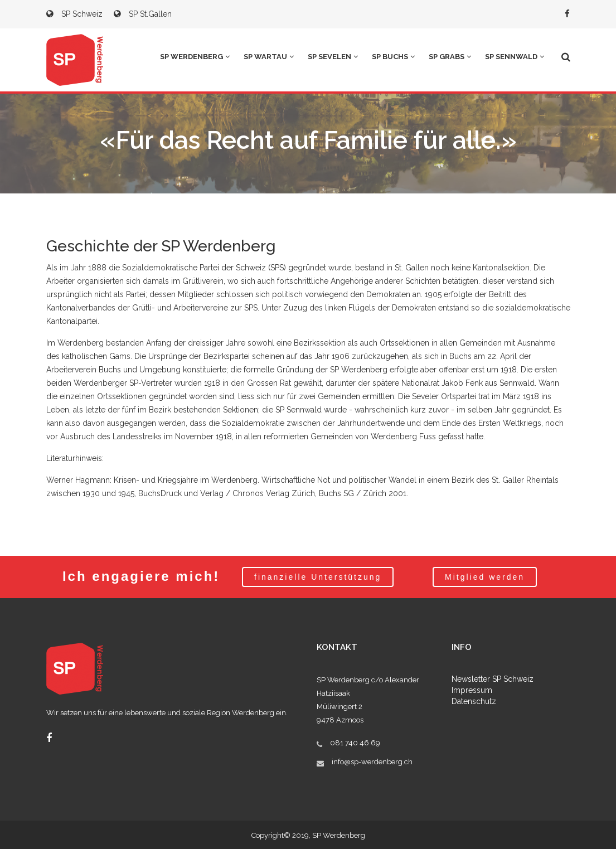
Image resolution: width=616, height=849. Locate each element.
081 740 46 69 (355, 743)
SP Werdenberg (195, 57)
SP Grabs (450, 57)
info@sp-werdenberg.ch (372, 762)
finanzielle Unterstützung (318, 577)
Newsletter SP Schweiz (493, 679)
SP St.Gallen (143, 14)
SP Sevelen (333, 57)
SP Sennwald (515, 57)
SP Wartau (269, 57)
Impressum (472, 690)
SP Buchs (393, 57)
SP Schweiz (74, 14)
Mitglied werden (485, 577)
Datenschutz (474, 701)
